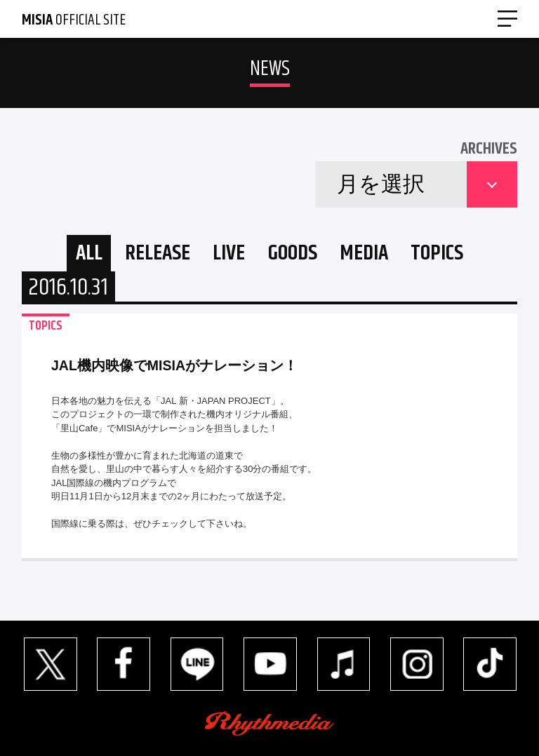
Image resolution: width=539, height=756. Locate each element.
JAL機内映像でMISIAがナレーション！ (174, 365)
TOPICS (437, 254)
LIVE (229, 254)
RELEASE (158, 254)
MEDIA (364, 254)
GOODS (293, 254)
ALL (89, 254)
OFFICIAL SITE (74, 20)
